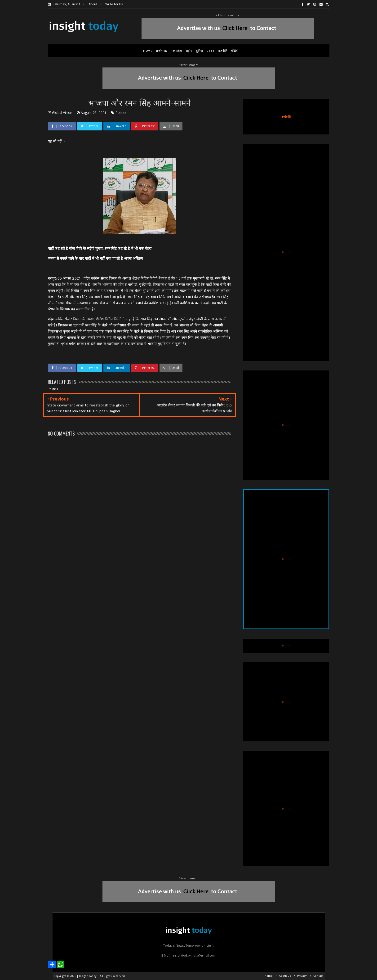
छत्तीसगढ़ (161, 51)
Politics (121, 113)
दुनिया (199, 51)
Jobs (210, 51)
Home (269, 976)
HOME (148, 51)
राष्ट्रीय (189, 51)
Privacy (302, 976)
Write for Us (114, 4)
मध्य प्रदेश (176, 51)
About (93, 4)
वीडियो (235, 51)
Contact (318, 976)
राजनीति (223, 51)
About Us (285, 976)
